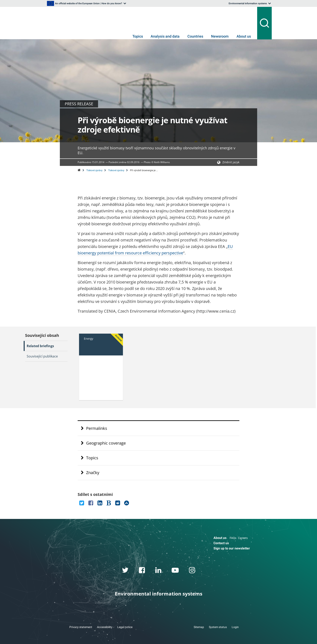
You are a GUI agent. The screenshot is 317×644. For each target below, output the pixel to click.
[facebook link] (142, 571)
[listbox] (86, 3)
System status (218, 627)
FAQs (233, 538)
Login (235, 627)
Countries (195, 36)
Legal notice (125, 627)
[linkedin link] (158, 571)
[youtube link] (175, 571)
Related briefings (40, 346)
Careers (243, 538)
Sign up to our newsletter (232, 548)
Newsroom (220, 36)
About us (244, 36)
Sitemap (199, 627)
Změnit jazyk (231, 162)
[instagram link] (192, 571)
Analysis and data (165, 36)
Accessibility (105, 627)
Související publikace (42, 356)
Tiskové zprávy (94, 170)
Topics (138, 36)
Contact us (221, 543)
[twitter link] (125, 571)
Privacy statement (81, 627)
